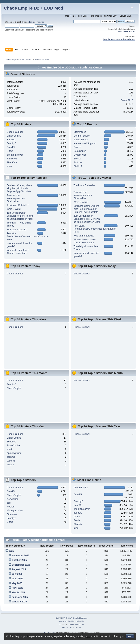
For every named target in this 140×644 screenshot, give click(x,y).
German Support (82, 136)
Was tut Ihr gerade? (17, 230)
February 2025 (20, 597)
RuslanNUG (127, 100)
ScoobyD (12, 143)
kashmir (11, 457)
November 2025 (20, 556)
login (31, 22)
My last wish (80, 155)
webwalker (12, 499)
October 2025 (19, 560)
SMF (58, 618)
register (40, 22)
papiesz (11, 461)
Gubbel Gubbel (15, 132)
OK (130, 636)
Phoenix (78, 524)
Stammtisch (80, 132)
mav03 (10, 465)
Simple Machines (80, 618)
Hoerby (10, 507)
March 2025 (18, 593)
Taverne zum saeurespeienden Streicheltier (16, 198)
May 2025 (17, 583)
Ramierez (12, 159)
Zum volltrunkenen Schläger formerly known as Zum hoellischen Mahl (20, 216)
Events (77, 159)
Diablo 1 (78, 166)
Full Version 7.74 (127, 31)
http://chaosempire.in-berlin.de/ (119, 39)
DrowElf (11, 147)
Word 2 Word (14, 209)
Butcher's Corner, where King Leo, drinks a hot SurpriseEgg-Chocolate (19, 188)
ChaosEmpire (14, 136)
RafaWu (11, 140)
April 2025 (17, 588)
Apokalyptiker (14, 453)
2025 (11, 551)
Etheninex (12, 514)
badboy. (78, 513)
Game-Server (81, 140)
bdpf (9, 503)
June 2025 (17, 579)
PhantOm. (12, 162)
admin (10, 449)
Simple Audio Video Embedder (71, 621)
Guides (77, 147)
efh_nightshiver (15, 155)
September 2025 (21, 565)
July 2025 (17, 574)
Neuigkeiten (80, 151)
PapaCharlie (13, 445)
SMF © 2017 (66, 618)
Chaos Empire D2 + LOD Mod (33, 8)
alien (9, 166)
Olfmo (10, 151)
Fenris (77, 520)
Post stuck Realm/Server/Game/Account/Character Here (28, 236)
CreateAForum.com (76, 624)
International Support (84, 143)
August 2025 (19, 569)
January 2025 (19, 602)
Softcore (78, 162)
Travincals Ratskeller (18, 205)
